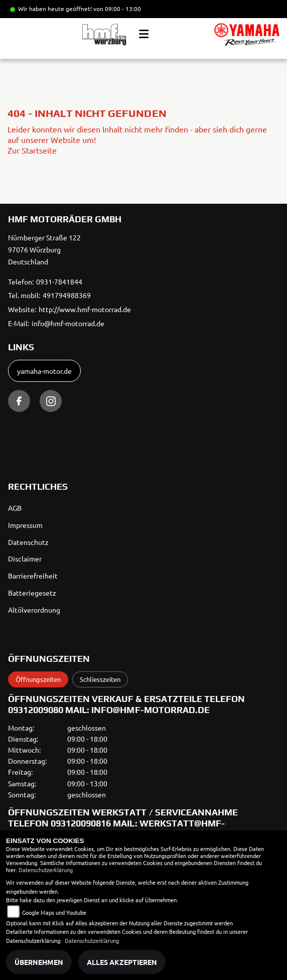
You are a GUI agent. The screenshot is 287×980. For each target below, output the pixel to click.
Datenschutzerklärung (46, 870)
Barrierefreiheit (33, 576)
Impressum (25, 525)
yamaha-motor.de (44, 371)
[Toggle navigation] (144, 34)
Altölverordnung (34, 610)
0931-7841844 (59, 282)
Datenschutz (28, 542)
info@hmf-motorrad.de (68, 323)
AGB (15, 508)
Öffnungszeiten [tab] (38, 679)
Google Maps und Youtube (54, 912)
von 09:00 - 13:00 (117, 9)
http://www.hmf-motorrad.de (85, 309)
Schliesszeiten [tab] (100, 679)
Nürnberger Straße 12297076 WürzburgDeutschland (44, 249)
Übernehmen (39, 962)
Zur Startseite (32, 150)
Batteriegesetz (32, 593)
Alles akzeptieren (122, 962)
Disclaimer (25, 558)
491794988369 (67, 295)
